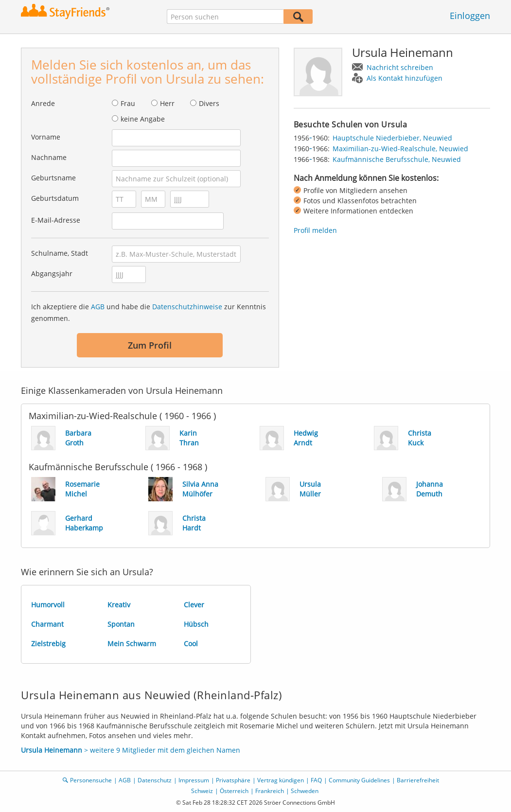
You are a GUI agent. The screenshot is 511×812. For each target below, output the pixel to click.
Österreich (234, 791)
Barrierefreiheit (418, 780)
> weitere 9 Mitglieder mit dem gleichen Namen (131, 750)
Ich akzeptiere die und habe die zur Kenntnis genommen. (149, 312)
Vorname (46, 137)
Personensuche (91, 780)
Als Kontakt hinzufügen (405, 78)
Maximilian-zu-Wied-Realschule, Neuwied (400, 149)
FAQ (316, 780)
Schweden (305, 791)
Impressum (194, 780)
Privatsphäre (233, 780)
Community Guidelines (359, 780)
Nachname (49, 157)
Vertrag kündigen (281, 780)
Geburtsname (53, 178)
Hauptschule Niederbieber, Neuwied (392, 138)
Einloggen (470, 16)
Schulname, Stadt (60, 253)
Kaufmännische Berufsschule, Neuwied (397, 159)
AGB (98, 307)
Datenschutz (155, 780)
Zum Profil (150, 345)
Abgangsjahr (52, 274)
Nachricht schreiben (400, 67)
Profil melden (315, 230)
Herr (167, 103)
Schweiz (202, 791)
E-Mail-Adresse (56, 220)
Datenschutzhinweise (187, 307)
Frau (128, 103)
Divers (209, 103)
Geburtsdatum (55, 198)
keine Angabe (143, 119)
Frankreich (270, 791)
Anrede (43, 103)
